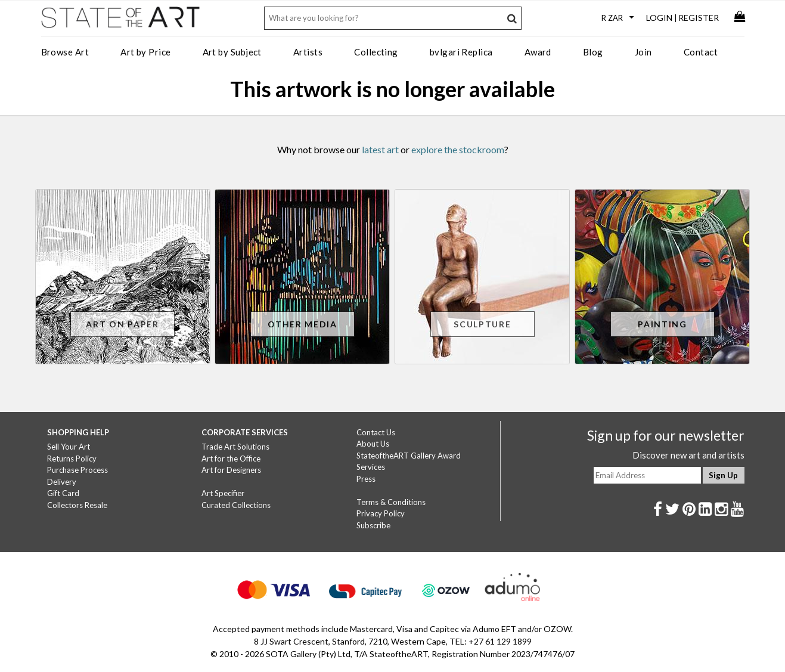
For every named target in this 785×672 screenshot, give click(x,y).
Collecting (376, 52)
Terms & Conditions (391, 502)
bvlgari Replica (461, 52)
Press (366, 479)
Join (643, 52)
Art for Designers (231, 470)
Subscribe (373, 525)
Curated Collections (236, 505)
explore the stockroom (458, 149)
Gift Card (63, 493)
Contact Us (376, 432)
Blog (593, 52)
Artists (308, 52)
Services (371, 467)
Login (659, 18)
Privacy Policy (381, 513)
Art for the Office (231, 459)
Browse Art (65, 52)
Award (538, 52)
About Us (373, 444)
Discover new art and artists (688, 455)
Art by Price (145, 52)
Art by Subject (232, 52)
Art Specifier (223, 493)
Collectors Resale (77, 505)
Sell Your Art (69, 447)
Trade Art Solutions (235, 447)
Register (699, 18)
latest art (380, 149)
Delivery (62, 482)
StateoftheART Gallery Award (409, 456)
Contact (701, 52)
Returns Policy (72, 459)
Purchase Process (77, 470)
